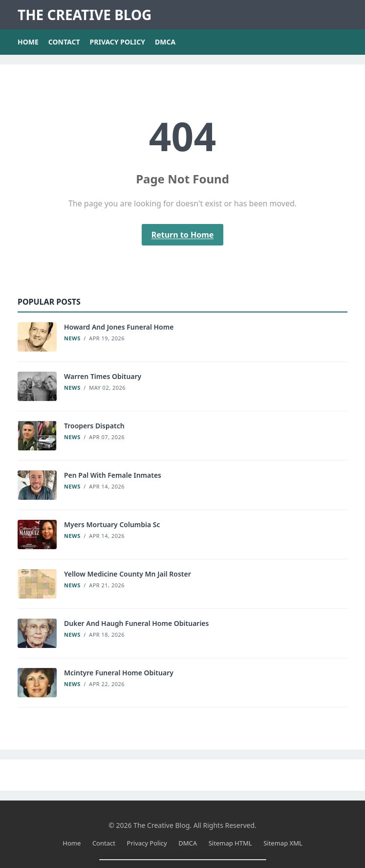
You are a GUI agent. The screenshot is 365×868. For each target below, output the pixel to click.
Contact (64, 42)
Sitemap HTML (230, 843)
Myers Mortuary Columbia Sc (112, 524)
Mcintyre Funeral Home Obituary (119, 673)
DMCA (165, 42)
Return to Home (183, 235)
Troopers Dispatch (94, 426)
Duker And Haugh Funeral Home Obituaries (136, 623)
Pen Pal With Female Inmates (113, 475)
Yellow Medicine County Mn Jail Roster (128, 574)
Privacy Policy (118, 42)
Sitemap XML (283, 843)
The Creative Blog (85, 15)
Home (28, 42)
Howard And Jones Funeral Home (119, 327)
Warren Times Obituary (103, 376)
